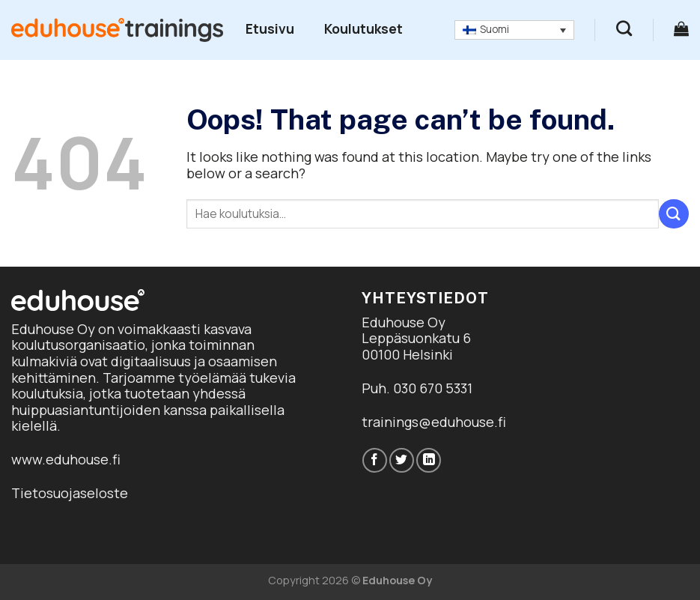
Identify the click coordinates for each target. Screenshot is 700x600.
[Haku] (624, 28)
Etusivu (270, 28)
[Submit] (674, 214)
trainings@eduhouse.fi (434, 422)
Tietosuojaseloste (70, 493)
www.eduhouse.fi (66, 459)
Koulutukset (363, 28)
